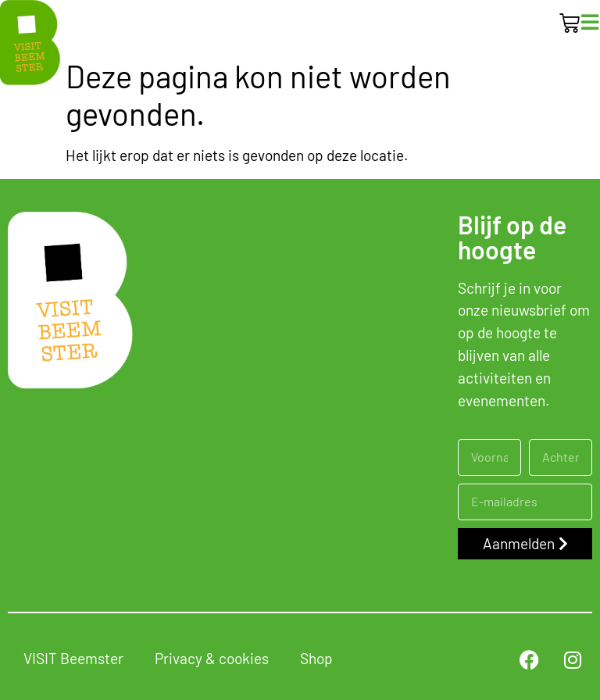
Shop (316, 658)
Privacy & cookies (212, 658)
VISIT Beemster (73, 658)
